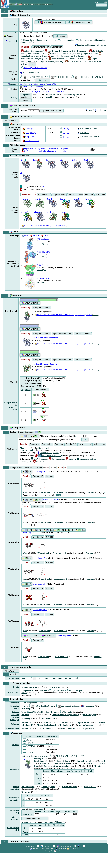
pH (81, 690)
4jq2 (60, 160)
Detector (16, 712)
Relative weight (48, 718)
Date (70, 712)
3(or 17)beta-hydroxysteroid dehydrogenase (67, 56)
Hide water (48, 636)
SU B (103, 761)
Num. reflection (58, 771)
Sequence (34, 444)
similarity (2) (42, 256)
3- (23, 806)
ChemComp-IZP (39, 558)
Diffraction (15, 703)
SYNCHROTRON (59, 77)
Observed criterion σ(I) (47, 725)
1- (23, 799)
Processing (12, 733)
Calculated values (83, 334)
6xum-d (25, 212)
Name (29, 737)
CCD (63, 712)
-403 (27, 530)
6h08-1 (37, 212)
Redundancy (66, 725)
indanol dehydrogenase (32, 51)
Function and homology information (90, 45)
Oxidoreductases (57, 459)
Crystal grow (14, 692)
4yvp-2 (37, 199)
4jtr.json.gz (28, 137)
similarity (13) (42, 243)
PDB (46, 19)
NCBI (45, 235)
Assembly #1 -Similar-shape (29, 195)
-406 (27, 584)
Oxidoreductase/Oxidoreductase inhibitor (38, 40)
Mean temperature (29, 703)
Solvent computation (14, 788)
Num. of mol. (44, 448)
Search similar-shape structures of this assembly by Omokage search (63, 315)
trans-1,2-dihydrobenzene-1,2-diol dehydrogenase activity (72, 53)
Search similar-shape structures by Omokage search (43, 225)
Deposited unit (59, 195)
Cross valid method (62, 764)
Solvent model (90, 787)
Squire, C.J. (52, 84)
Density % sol (55, 687)
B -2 (39, 795)
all (40, 781)
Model (28, 390)
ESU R (90, 764)
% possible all (89, 728)
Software (16, 745)
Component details (42, 307)
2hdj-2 (50, 212)
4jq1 (48, 160)
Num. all (48, 722)
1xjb (35, 160)
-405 (48, 530)
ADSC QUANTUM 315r (38, 712)
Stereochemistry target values (57, 766)
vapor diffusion (56, 690)
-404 (37, 530)
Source (24, 706)
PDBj (25, 235)
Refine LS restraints (15, 818)
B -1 (30, 795)
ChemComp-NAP (50, 499)
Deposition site (52, 94)
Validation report (14, 145)
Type (66, 97)
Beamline (90, 706)
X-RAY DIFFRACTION (33, 77)
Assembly (11, 296)
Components (13, 428)
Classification (52, 737)
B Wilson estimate (88, 725)
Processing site (73, 94)
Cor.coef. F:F (63, 761)
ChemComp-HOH (64, 636)
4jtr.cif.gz (28, 129)
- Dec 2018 (43, 278)
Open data (12, 11)
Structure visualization (50, 22)
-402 (27, 500)
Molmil (90, 110)
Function (25, 47)
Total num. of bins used (54, 822)
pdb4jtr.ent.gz (29, 133)
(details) (69, 225)
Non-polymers (35, 467)
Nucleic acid (49, 811)
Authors (14, 84)
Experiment (12, 675)
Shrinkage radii (48, 787)
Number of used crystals (68, 678)
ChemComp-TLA (40, 610)
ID (22, 390)
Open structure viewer (52, 111)
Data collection (13, 699)
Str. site (50, 476)
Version (40, 737)
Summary (26, 307)
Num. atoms (28, 814)
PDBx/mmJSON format (88, 137)
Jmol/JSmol (100, 110)
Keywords (13, 41)
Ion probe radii (28, 787)
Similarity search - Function (34, 68)
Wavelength (27, 709)
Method (25, 678)
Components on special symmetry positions (11, 406)
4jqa (22, 173)
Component (57, 47)
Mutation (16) (85, 444)
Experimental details (16, 667)
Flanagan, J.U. (40, 84)
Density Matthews (29, 687)
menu (102, 5)
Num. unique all (68, 728)
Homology (100, 195)
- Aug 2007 (43, 239)
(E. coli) (48, 456)
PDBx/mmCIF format (87, 129)
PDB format (83, 133)
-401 (27, 472)
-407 (27, 610)
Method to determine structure (35, 756)
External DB (38, 476)
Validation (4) (99, 444)
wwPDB (35, 235)
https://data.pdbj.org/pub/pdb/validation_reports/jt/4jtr (44, 149)
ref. (42, 186)
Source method (26, 450)
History (14, 97)
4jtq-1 (50, 199)
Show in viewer (30, 303)
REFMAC (29, 746)
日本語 (104, 2)
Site (53, 706)
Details (61, 36)
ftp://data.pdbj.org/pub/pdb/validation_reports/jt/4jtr (44, 151)
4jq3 (73, 160)
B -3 (49, 795)
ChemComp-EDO (29, 533)
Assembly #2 (44, 195)
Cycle (24, 809)
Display (64, 129)
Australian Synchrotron (70, 706)
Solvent (67, 811)
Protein (22, 432)
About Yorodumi (15, 842)
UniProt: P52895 (39, 459)
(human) (30, 72)
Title (15, 33)
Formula (91, 492)
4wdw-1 (76, 199)
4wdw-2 (25, 199)
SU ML (43, 764)
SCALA (28, 752)
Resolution (26, 722)
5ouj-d (62, 199)
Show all (26, 100)
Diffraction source (15, 707)
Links (10, 232)
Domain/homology (41, 47)
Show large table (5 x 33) (35, 818)
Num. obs (64, 722)
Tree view (65, 137)
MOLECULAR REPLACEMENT (88, 77)
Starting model (41, 759)
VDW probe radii (69, 787)
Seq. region (47, 444)
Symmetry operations (62, 334)
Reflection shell (13, 728)
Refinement (14, 770)
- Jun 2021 (43, 265)
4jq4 (86, 160)
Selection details (86, 771)
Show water (30, 636)
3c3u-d (88, 199)
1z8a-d (63, 212)
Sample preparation (16, 683)
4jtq (22, 160)
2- (23, 802)
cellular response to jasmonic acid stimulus (68, 59)
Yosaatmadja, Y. (26, 84)
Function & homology (76, 195)
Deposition (27, 94)
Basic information (16, 15)
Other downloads (31, 141)
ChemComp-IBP (39, 471)
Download (12, 124)
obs (39, 784)
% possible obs (83, 722)
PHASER (29, 743)
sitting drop (72, 690)
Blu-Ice (28, 740)
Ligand (59, 811)
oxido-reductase (66, 40)
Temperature (27, 690)
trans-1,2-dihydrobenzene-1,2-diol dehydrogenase (66, 51)
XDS (27, 749)
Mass (22, 448)
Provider (50, 97)
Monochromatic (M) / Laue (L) (66, 715)
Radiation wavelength (15, 718)
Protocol (25, 715)
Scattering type (90, 715)
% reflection (72, 771)
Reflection (15, 724)
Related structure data (16, 156)
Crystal (16, 687)
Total (75, 811)
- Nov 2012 (43, 252)
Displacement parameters (14, 799)
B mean (26, 792)
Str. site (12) (71, 444)
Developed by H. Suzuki (54, 851)
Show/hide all (11, 121)
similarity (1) (42, 283)
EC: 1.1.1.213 (40, 461)
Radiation (15, 715)
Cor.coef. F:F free (85, 761)
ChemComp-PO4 (40, 584)
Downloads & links (79, 22)
